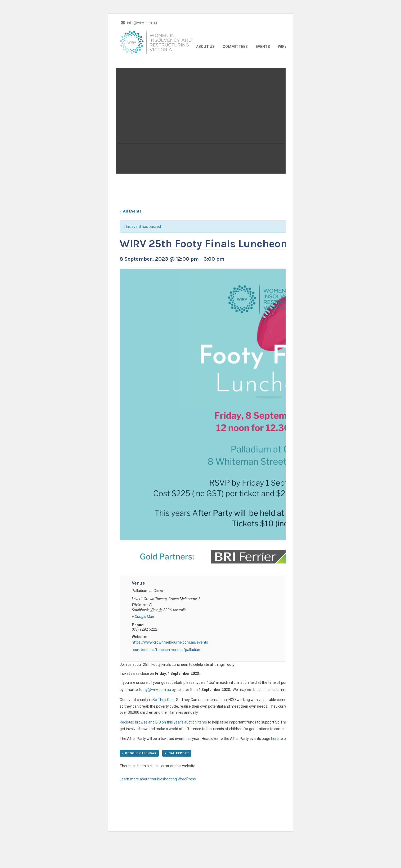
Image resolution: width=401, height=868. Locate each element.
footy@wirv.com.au (154, 725)
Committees (235, 82)
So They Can (163, 735)
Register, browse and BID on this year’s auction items (163, 758)
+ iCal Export (177, 790)
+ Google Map (143, 652)
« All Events (130, 247)
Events (263, 82)
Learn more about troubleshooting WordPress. (158, 815)
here (275, 774)
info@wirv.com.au (138, 22)
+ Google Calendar (139, 790)
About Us (205, 82)
